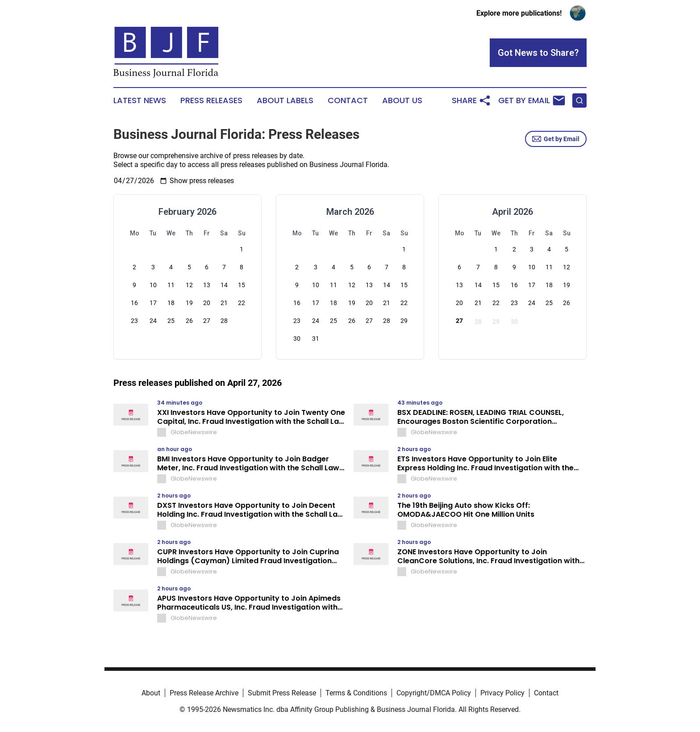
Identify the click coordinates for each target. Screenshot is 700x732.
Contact (348, 100)
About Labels (285, 100)
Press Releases (211, 100)
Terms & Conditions (356, 693)
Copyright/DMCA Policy (434, 693)
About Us (402, 100)
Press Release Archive (204, 693)
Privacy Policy (502, 693)
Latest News (140, 100)
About (151, 693)
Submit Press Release (282, 693)
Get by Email (556, 139)
